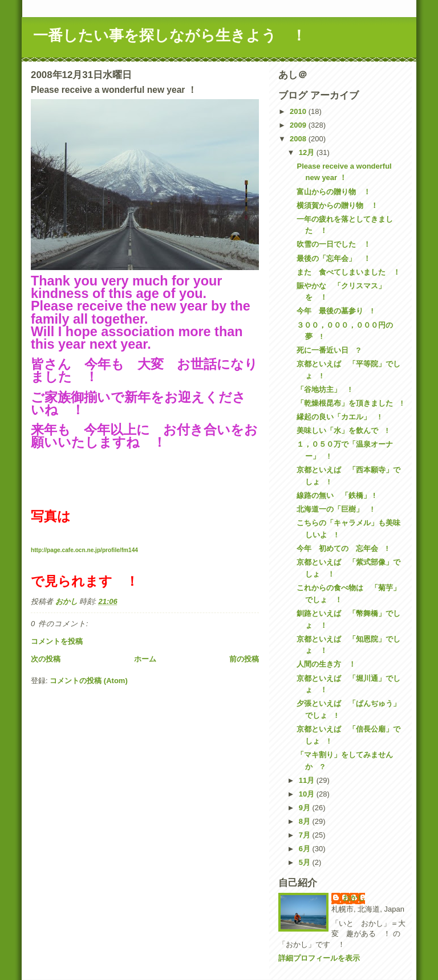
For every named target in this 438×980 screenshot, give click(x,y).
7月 (306, 835)
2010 (299, 111)
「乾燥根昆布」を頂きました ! (350, 403)
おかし (354, 898)
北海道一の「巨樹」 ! (335, 509)
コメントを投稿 (57, 641)
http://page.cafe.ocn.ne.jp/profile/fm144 (84, 550)
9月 (306, 808)
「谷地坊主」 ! (324, 389)
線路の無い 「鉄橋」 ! (336, 495)
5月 (306, 862)
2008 (299, 139)
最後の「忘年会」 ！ (334, 258)
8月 (306, 821)
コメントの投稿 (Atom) (89, 681)
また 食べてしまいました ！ (348, 272)
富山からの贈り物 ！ (334, 192)
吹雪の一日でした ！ (334, 244)
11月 (308, 780)
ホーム (145, 659)
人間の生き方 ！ (326, 664)
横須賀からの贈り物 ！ (337, 205)
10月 (308, 794)
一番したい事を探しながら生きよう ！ (170, 35)
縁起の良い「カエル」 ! (338, 417)
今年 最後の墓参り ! (335, 311)
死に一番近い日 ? (328, 350)
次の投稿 (46, 659)
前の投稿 (244, 659)
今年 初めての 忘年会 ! (342, 548)
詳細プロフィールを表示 (319, 958)
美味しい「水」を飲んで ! (342, 430)
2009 (299, 125)
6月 (306, 849)
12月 (308, 152)
